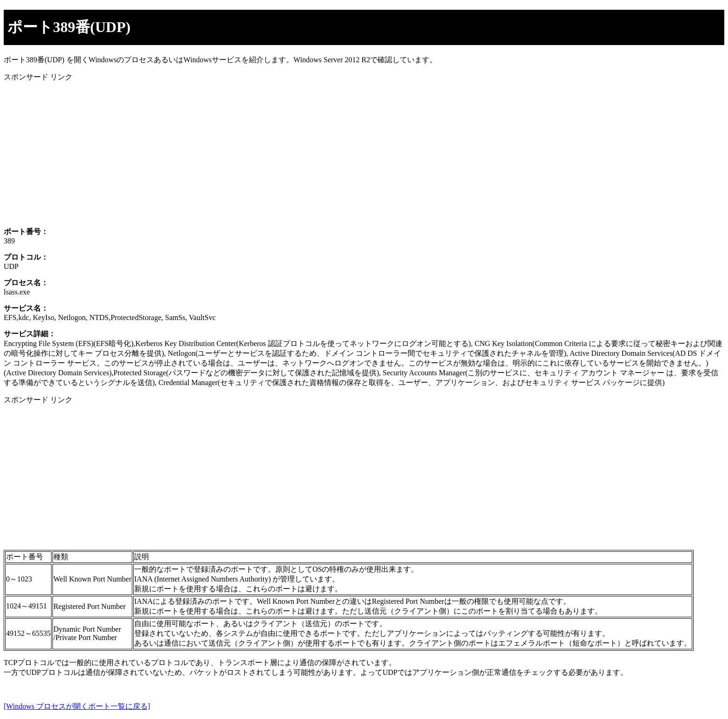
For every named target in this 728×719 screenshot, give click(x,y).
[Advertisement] (282, 155)
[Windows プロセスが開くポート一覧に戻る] (77, 706)
